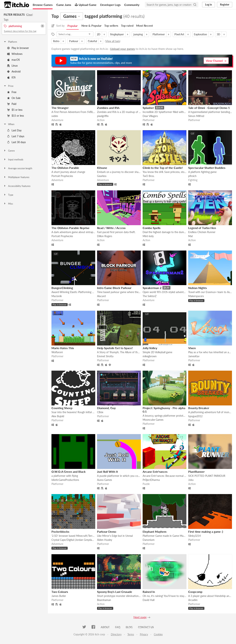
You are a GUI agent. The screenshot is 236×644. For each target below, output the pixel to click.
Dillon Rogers (105, 236)
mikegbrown (150, 356)
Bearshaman (104, 600)
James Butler (59, 596)
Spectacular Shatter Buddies (207, 168)
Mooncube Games (153, 420)
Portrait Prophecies (62, 176)
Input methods (13, 159)
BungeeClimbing (62, 288)
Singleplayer (117, 34)
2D (99, 34)
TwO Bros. (149, 176)
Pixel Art (179, 34)
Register (225, 5)
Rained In (149, 592)
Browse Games (43, 5)
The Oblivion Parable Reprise (70, 228)
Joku (191, 480)
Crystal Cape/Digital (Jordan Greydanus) (73, 540)
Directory (116, 634)
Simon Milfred (196, 116)
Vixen (192, 348)
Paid (12, 104)
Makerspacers (196, 296)
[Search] (195, 5)
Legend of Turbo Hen (202, 228)
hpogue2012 (195, 416)
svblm (55, 116)
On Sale (14, 98)
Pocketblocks (60, 532)
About (105, 627)
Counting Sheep (62, 408)
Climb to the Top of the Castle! (163, 168)
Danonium (149, 540)
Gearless (102, 176)
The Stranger (60, 108)
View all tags (113, 41)
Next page (140, 617)
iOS (11, 77)
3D (218, 34)
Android (14, 71)
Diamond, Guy (106, 408)
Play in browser (18, 48)
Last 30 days (16, 142)
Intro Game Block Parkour (114, 288)
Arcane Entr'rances (155, 472)
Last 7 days (16, 136)
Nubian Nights (197, 288)
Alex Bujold (58, 416)
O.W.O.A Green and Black (69, 472)
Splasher (148, 108)
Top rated (127, 25)
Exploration (200, 34)
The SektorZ (150, 296)
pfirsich (192, 176)
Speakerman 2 (152, 288)
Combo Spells (152, 228)
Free (12, 92)
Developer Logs (110, 5)
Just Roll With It (108, 472)
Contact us (146, 627)
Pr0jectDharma (151, 480)
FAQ (118, 627)
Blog (129, 627)
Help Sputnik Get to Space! (115, 348)
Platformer (159, 34)
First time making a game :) (206, 532)
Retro (56, 41)
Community (132, 5)
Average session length (18, 168)
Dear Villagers (150, 116)
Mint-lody (148, 236)
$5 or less (15, 110)
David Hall (149, 600)
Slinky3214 (194, 536)
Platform (10, 42)
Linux (12, 66)
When (9, 124)
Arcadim (193, 600)
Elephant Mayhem (154, 532)
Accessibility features (17, 186)
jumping (138, 34)
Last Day (14, 130)
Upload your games (123, 49)
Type (8, 195)
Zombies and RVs (108, 108)
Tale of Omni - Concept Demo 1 (209, 108)
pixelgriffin (103, 116)
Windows (15, 54)
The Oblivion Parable (65, 168)
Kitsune (102, 168)
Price (8, 86)
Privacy (144, 634)
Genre (9, 151)
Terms (131, 634)
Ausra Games (104, 480)
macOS (14, 60)
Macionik (57, 296)
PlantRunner (196, 472)
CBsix (100, 412)
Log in (209, 5)
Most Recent (145, 25)
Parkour (74, 41)
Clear (29, 15)
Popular (73, 26)
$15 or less (16, 116)
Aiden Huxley (105, 540)
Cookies (158, 634)
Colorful (92, 41)
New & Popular (91, 25)
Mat (191, 236)
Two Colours (60, 592)
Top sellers (111, 25)
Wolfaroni (57, 352)
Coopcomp (195, 592)
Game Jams (64, 5)
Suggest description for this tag (20, 31)
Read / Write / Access (111, 228)
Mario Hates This (63, 348)
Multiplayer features (16, 177)
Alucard (101, 296)
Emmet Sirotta (105, 356)
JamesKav (194, 356)
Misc (8, 204)
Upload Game (86, 5)
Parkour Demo (107, 532)
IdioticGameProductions (65, 480)
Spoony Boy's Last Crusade (115, 592)
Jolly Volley (150, 348)
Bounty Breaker (199, 408)
